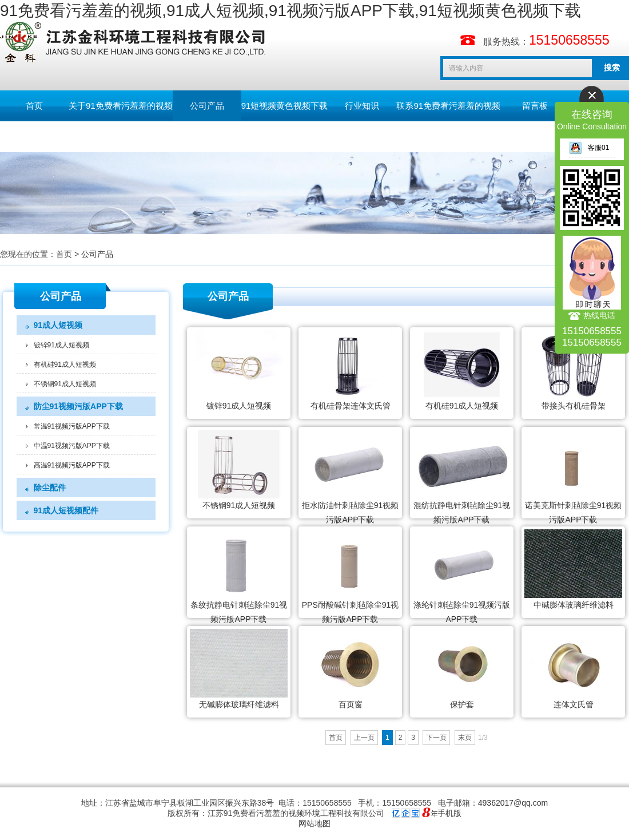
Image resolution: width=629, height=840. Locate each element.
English (34, 136)
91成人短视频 (58, 325)
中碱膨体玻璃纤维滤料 (574, 605)
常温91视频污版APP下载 (72, 426)
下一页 (436, 738)
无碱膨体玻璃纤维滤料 (239, 704)
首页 (34, 106)
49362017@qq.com (513, 803)
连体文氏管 (574, 704)
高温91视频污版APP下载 (72, 465)
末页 (465, 738)
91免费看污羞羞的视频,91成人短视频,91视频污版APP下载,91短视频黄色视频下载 (290, 11)
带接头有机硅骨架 (574, 406)
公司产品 (207, 106)
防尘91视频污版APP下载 (78, 406)
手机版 (449, 813)
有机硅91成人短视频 (65, 364)
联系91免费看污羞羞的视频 (448, 106)
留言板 (535, 106)
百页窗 (351, 704)
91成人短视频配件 (66, 510)
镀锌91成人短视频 (61, 345)
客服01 (589, 148)
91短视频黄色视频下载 (285, 106)
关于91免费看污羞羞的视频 (121, 106)
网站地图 (314, 823)
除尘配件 (50, 488)
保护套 (462, 704)
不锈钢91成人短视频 (65, 384)
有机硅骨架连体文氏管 (351, 406)
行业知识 (362, 106)
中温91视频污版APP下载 (72, 446)
